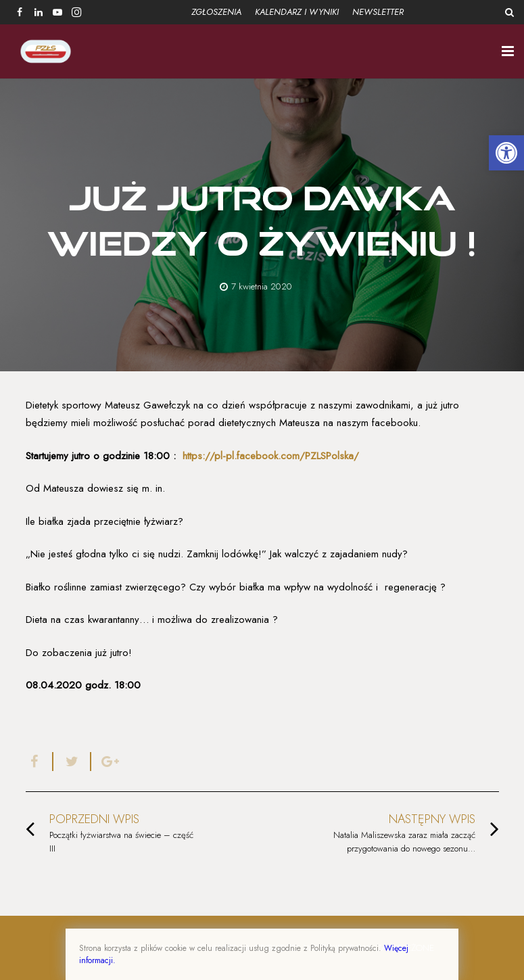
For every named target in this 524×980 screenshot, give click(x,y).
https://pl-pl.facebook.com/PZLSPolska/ (271, 456)
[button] (506, 153)
